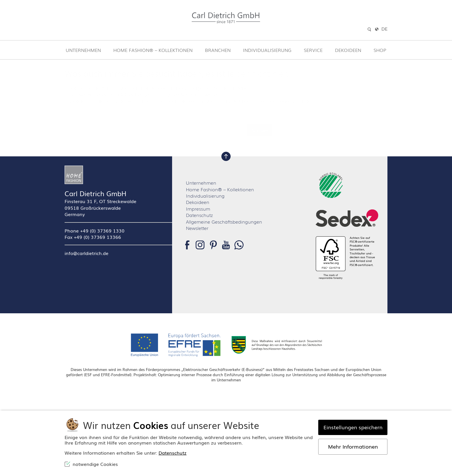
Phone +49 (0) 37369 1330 (95, 230)
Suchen (260, 130)
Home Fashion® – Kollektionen (153, 50)
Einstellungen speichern (353, 427)
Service (313, 50)
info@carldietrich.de (86, 253)
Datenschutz (199, 215)
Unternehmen (83, 50)
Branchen (218, 50)
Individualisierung (267, 50)
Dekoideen (348, 50)
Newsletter (197, 228)
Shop (380, 50)
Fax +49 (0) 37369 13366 (93, 237)
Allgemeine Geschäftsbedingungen (224, 222)
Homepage (279, 101)
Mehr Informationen (353, 446)
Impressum (198, 209)
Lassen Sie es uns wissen (192, 94)
